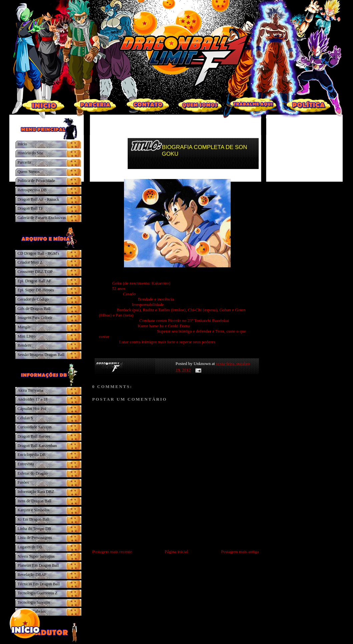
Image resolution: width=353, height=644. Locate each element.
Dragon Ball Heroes (34, 436)
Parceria (24, 162)
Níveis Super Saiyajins (36, 556)
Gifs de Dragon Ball (34, 309)
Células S (25, 418)
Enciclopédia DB (32, 455)
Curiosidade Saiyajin (35, 427)
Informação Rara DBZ (36, 492)
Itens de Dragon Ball (34, 501)
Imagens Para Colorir (35, 318)
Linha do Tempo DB (34, 529)
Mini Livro (27, 336)
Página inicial (176, 551)
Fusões (23, 482)
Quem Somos (29, 172)
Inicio (22, 144)
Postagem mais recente (112, 551)
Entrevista (26, 464)
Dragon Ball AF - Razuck (38, 199)
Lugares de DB (30, 547)
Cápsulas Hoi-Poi (32, 409)
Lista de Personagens (35, 538)
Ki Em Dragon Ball (33, 519)
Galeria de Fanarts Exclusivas (42, 218)
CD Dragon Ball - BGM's (38, 253)
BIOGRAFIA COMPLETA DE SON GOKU (205, 150)
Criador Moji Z (30, 262)
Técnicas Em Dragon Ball (39, 584)
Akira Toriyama (30, 390)
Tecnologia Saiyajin (34, 602)
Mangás (24, 327)
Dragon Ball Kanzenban (37, 446)
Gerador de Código (33, 299)
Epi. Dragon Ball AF (34, 281)
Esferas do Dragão (33, 473)
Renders (24, 345)
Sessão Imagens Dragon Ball (41, 355)
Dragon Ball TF (30, 208)
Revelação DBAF (32, 575)
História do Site (30, 153)
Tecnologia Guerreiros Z (38, 593)
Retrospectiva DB (32, 190)
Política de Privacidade (36, 181)
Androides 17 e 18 (33, 399)
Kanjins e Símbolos (34, 510)
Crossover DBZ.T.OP (35, 272)
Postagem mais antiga (240, 551)
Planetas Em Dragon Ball (38, 565)
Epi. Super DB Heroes (36, 290)
